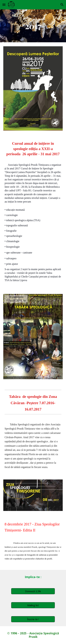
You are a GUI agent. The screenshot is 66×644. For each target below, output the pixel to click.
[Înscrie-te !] (33, 619)
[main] (33, 26)
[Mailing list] (33, 605)
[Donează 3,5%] (33, 591)
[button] (4, 5)
